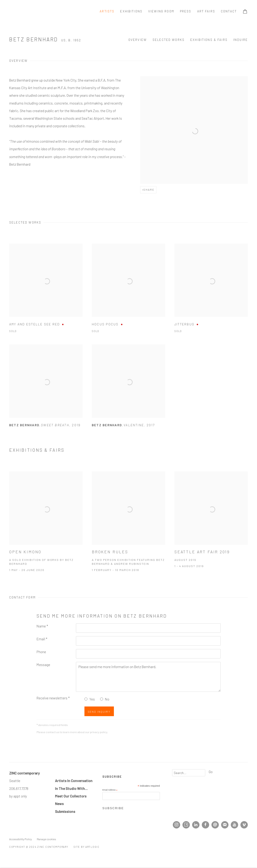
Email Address (110, 790)
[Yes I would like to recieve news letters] (86, 699)
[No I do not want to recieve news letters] (102, 699)
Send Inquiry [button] (99, 712)
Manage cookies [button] (46, 839)
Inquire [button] (241, 40)
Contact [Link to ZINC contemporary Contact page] (229, 11)
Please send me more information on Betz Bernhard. (148, 677)
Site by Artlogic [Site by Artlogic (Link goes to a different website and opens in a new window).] (87, 847)
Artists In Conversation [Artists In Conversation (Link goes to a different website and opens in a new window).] (74, 781)
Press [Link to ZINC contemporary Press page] (186, 11)
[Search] (189, 773)
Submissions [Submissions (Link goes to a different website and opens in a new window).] (65, 811)
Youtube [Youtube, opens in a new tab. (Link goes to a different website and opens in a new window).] (234, 825)
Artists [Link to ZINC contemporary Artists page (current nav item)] (107, 11)
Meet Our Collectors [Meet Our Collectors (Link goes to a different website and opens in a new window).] (71, 796)
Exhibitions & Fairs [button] (209, 40)
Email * (42, 639)
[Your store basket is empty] (245, 12)
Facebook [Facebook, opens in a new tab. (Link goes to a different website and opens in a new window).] (205, 825)
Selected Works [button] (169, 40)
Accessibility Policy (20, 839)
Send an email (215, 825)
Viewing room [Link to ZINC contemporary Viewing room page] (161, 11)
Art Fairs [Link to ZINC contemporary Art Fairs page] (206, 11)
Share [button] (149, 190)
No (107, 699)
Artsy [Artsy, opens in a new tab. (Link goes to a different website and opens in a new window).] (186, 825)
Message (43, 665)
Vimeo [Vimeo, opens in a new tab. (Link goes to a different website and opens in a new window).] (244, 825)
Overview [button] (138, 40)
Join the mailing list (225, 825)
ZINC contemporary (25, 11)
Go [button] (211, 772)
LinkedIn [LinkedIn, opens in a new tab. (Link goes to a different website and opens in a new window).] (196, 825)
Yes (92, 699)
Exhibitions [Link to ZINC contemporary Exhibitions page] (131, 11)
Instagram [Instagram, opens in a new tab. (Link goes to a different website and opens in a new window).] (176, 825)
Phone (41, 652)
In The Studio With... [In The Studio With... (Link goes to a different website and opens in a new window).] (71, 788)
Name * (42, 626)
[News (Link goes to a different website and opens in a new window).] (59, 804)
